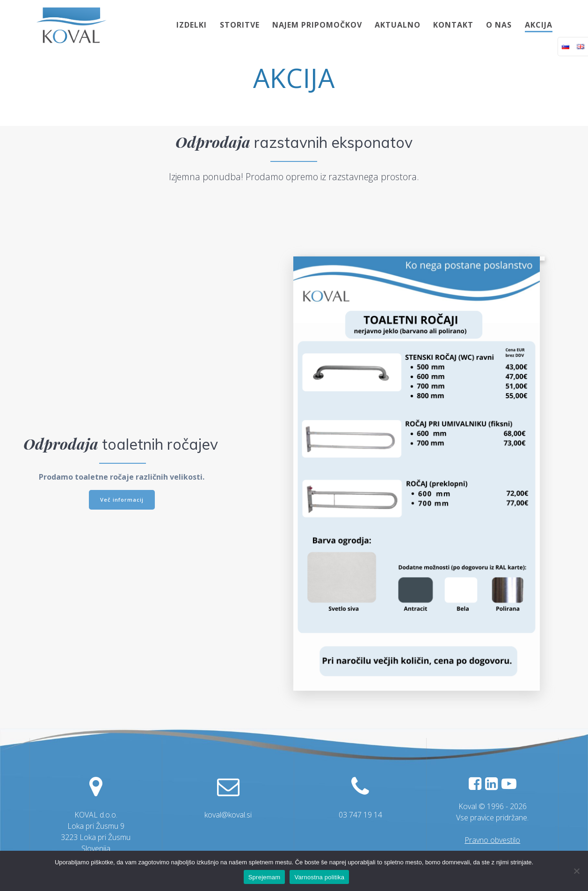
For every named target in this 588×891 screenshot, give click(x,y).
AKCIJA (539, 25)
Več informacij (122, 499)
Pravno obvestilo (492, 840)
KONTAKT (453, 25)
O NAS (499, 25)
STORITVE (240, 25)
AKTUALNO (398, 25)
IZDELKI (192, 25)
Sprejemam (265, 877)
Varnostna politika (319, 877)
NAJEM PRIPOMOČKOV (317, 25)
